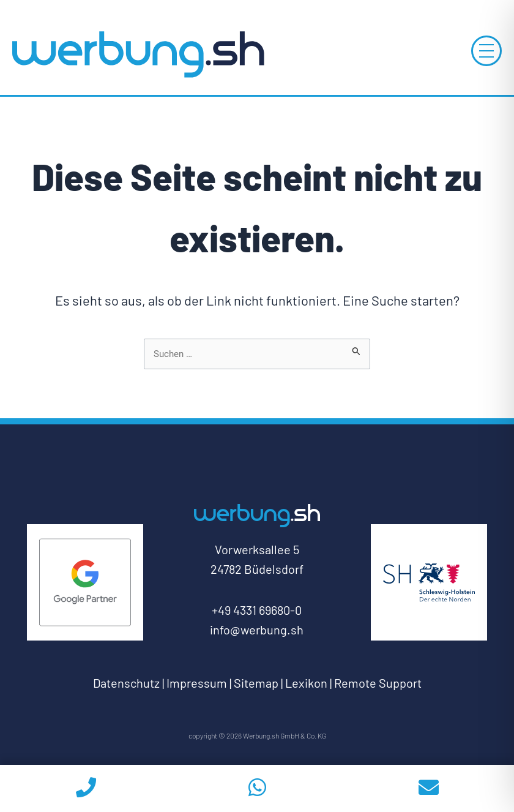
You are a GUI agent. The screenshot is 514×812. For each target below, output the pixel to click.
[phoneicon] (86, 788)
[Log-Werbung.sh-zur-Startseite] (138, 54)
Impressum (197, 683)
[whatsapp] (257, 788)
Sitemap (256, 683)
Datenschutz (126, 683)
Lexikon (306, 683)
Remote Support (378, 683)
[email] (428, 788)
